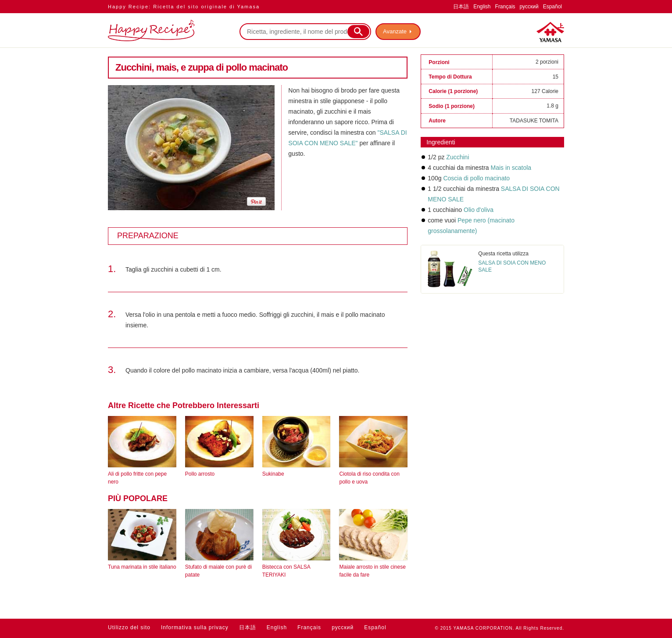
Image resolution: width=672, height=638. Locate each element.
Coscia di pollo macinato (476, 178)
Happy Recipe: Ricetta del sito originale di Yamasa (184, 7)
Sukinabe (273, 474)
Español (552, 7)
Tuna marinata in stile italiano (142, 567)
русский (529, 7)
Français (505, 7)
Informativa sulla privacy (195, 627)
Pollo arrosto (200, 474)
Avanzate (395, 31)
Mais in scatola (511, 168)
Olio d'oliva (479, 210)
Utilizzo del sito (129, 627)
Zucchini (458, 157)
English (482, 7)
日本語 (461, 7)
